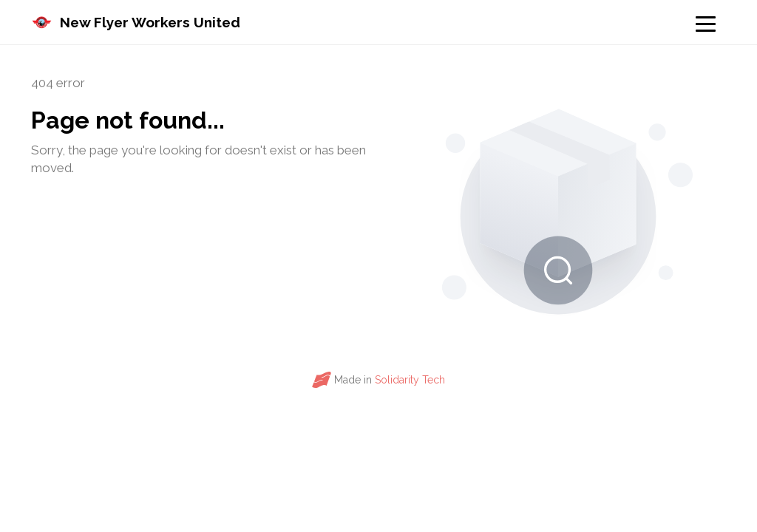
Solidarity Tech (410, 380)
